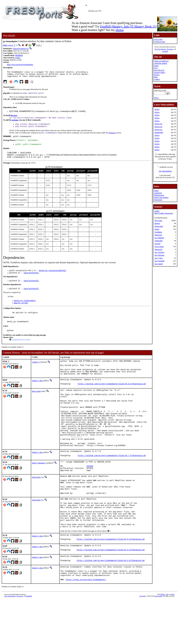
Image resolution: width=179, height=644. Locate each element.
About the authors (161, 63)
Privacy (157, 75)
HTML (163, 639)
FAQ (156, 68)
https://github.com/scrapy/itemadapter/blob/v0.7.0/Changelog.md (112, 482)
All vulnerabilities (165, 171)
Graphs (157, 211)
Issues (156, 66)
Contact (157, 79)
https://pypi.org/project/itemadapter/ (20, 65)
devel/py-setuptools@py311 (52, 277)
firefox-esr (158, 124)
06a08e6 (19, 56)
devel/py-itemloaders (25, 308)
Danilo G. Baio (37, 393)
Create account (160, 42)
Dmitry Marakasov (39, 489)
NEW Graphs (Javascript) (164, 213)
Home (156, 191)
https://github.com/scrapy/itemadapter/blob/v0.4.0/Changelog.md (111, 591)
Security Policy (160, 72)
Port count (158, 221)
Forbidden (158, 232)
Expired (157, 244)
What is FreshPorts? (161, 61)
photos (120, 30)
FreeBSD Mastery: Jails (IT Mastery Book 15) (128, 26)
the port (14, 118)
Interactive (158, 249)
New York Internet (160, 49)
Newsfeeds (158, 200)
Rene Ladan (36, 404)
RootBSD (165, 51)
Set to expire (159, 247)
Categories (158, 193)
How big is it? (159, 70)
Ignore (157, 229)
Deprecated (159, 226)
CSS (167, 639)
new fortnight (159, 261)
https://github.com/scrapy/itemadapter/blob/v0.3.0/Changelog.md (111, 602)
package (15, 123)
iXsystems (170, 49)
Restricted (158, 235)
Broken (157, 223)
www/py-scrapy (21, 311)
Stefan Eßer (36, 506)
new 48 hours (159, 255)
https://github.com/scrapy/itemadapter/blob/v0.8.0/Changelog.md (112, 398)
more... (157, 98)
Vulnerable (159, 241)
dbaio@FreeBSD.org (21, 49)
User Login (158, 39)
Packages (112, 136)
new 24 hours (159, 252)
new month (159, 264)
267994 (90, 494)
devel (11, 45)
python (18, 58)
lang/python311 (31, 279)
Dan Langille (158, 641)
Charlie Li (36, 371)
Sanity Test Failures (161, 197)
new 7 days (159, 258)
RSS (173, 639)
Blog (156, 77)
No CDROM (159, 238)
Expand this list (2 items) (21, 349)
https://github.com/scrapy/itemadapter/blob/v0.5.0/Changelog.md (111, 580)
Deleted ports (159, 195)
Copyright (142, 641)
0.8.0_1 (6, 45)
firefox (157, 109)
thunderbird (159, 132)
